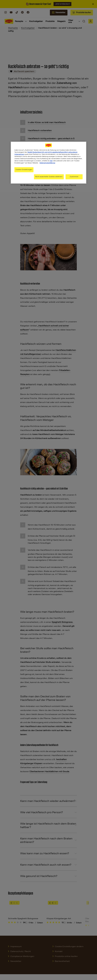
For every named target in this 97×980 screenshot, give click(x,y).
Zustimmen (74, 177)
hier (51, 161)
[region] (48, 163)
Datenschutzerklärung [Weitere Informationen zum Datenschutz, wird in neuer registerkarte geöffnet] (47, 163)
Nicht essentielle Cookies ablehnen (49, 177)
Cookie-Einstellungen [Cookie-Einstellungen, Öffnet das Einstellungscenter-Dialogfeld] (24, 170)
